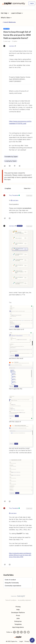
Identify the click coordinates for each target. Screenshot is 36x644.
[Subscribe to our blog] (21, 632)
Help (18, 610)
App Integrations (18, 627)
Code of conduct (10, 580)
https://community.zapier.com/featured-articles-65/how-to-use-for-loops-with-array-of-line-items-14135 (20, 555)
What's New (6, 18)
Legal (21, 641)
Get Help (5, 13)
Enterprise (18, 621)
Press (18, 615)
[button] (32, 3)
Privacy (27, 641)
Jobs (18, 618)
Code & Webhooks (10, 22)
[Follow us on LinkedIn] (18, 632)
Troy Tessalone (14, 195)
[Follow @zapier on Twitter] (25, 632)
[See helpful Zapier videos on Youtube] (28, 632)
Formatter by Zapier (11, 157)
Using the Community (12, 583)
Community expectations (13, 586)
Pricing (18, 607)
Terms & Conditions (11, 600)
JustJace (12, 46)
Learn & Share (17, 13)
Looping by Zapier (11, 161)
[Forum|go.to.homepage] (14, 3)
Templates (18, 624)
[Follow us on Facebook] (14, 632)
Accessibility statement (24, 600)
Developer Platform (18, 613)
